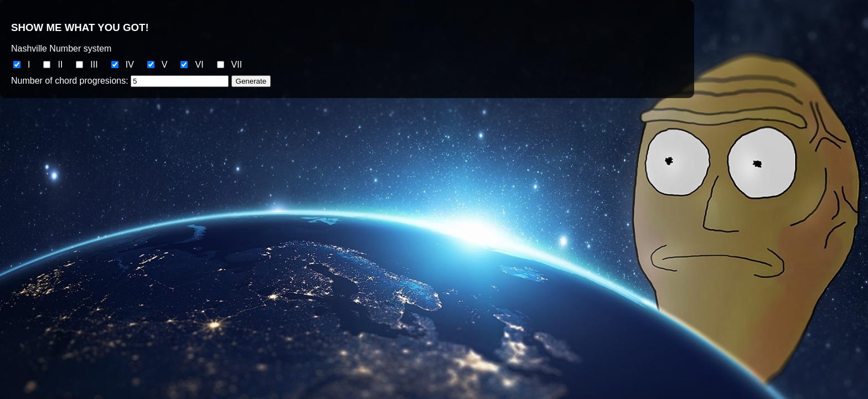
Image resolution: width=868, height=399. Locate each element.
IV (130, 65)
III (94, 65)
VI (199, 65)
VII (237, 65)
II (60, 65)
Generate (251, 81)
